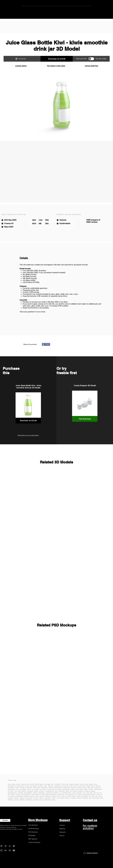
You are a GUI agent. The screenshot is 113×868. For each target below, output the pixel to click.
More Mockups (38, 820)
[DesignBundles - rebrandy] (14, 846)
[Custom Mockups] (35, 842)
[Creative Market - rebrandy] (1, 846)
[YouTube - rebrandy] (14, 850)
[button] (57, 59)
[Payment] (66, 832)
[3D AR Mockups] (35, 829)
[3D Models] (35, 836)
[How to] (66, 836)
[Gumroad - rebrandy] (6, 846)
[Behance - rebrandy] (6, 850)
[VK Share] (78, 344)
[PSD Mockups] (35, 832)
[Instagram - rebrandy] (1, 850)
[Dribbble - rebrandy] (10, 850)
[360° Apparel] (35, 839)
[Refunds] (66, 829)
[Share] (46, 344)
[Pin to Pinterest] (66, 344)
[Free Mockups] (35, 825)
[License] (66, 825)
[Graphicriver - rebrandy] (10, 846)
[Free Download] (85, 419)
